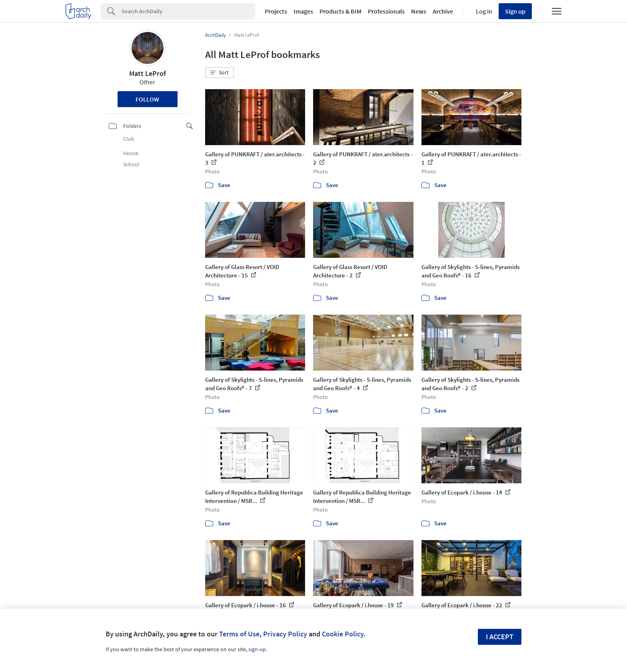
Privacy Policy (285, 634)
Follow (147, 99)
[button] (220, 73)
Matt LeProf (148, 73)
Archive (443, 11)
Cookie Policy (343, 634)
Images (303, 11)
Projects (276, 11)
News (419, 11)
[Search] (188, 11)
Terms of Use (239, 634)
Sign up (515, 11)
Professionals (386, 11)
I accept (500, 637)
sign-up (257, 649)
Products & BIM (340, 11)
